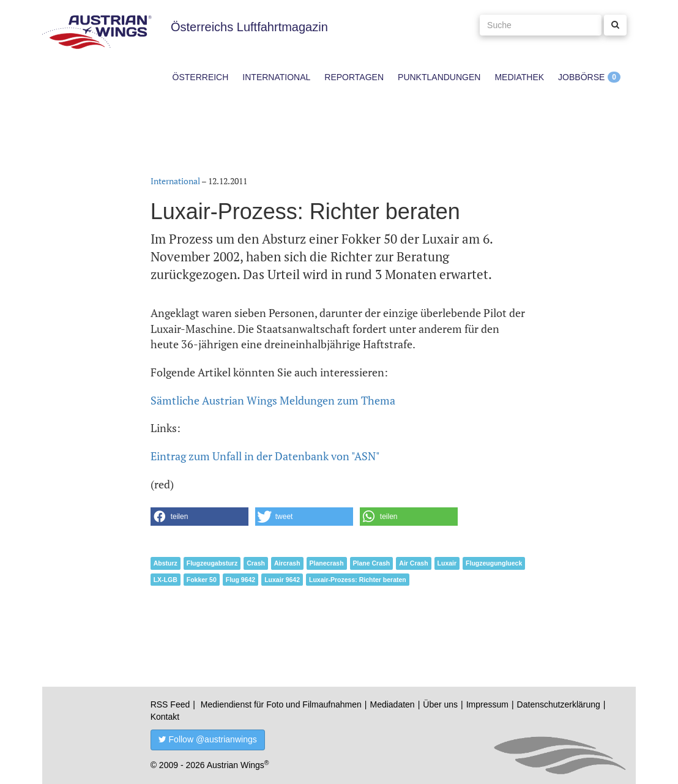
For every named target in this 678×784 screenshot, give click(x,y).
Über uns (440, 704)
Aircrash (287, 563)
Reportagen (354, 77)
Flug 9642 (240, 580)
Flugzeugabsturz (212, 563)
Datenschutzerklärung (559, 704)
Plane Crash (372, 563)
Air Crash (413, 563)
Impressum (487, 704)
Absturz (166, 563)
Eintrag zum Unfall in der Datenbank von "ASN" (265, 456)
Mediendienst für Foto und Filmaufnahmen (281, 704)
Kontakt (165, 717)
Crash (256, 563)
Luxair (447, 563)
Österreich (201, 77)
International (276, 77)
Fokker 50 (202, 580)
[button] (199, 517)
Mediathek (519, 77)
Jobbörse (581, 77)
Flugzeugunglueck (494, 563)
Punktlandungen (439, 77)
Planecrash (327, 563)
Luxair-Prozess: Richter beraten (358, 580)
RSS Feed (170, 704)
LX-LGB (166, 580)
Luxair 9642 (282, 580)
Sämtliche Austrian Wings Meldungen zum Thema (273, 400)
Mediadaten (392, 704)
